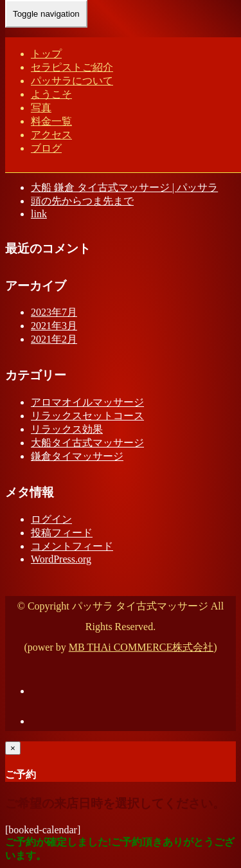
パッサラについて (72, 81)
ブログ (46, 148)
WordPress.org (61, 559)
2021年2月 (54, 339)
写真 (41, 108)
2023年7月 (54, 312)
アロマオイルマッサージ (87, 402)
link (39, 214)
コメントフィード (72, 546)
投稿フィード (62, 533)
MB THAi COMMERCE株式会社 (141, 647)
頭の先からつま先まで (82, 201)
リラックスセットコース (87, 416)
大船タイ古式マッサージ (87, 443)
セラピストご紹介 (72, 67)
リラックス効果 (67, 429)
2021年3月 (54, 326)
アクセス (51, 135)
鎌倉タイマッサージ (77, 456)
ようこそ (51, 94)
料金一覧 (51, 121)
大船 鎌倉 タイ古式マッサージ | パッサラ (124, 187)
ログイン (51, 519)
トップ (46, 54)
